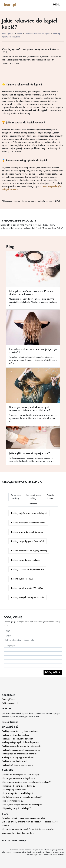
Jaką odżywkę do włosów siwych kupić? (19, 778)
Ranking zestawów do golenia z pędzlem (20, 731)
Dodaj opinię (53, 672)
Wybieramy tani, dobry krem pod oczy (19, 833)
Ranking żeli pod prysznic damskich (17, 739)
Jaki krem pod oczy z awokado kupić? (19, 786)
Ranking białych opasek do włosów (17, 765)
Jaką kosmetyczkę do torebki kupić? (18, 793)
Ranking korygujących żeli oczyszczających (21, 750)
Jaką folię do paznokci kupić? (15, 790)
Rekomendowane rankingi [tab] (33, 497)
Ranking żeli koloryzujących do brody (18, 758)
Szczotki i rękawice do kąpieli (37, 34)
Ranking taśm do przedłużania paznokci (19, 754)
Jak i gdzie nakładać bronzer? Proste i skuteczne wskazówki (28, 829)
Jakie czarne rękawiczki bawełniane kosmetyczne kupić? (27, 782)
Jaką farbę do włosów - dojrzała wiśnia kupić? (22, 797)
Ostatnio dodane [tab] (50, 497)
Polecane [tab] (33, 504)
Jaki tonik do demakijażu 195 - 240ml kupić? (21, 775)
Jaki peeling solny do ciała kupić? (16, 808)
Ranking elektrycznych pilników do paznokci (21, 742)
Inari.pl (10, 5)
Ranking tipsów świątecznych (15, 761)
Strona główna (8, 34)
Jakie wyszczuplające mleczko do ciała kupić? (22, 805)
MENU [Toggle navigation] (57, 5)
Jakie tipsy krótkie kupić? (13, 801)
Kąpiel (20, 34)
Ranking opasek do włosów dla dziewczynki (21, 746)
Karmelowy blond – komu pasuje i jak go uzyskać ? (24, 818)
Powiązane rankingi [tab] (16, 497)
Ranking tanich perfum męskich (15, 735)
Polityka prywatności (11, 703)
